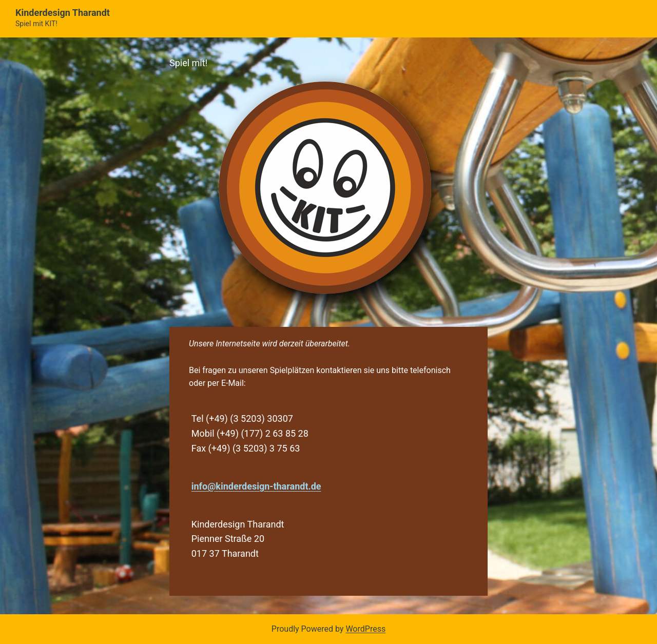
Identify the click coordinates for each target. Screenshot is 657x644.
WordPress (365, 629)
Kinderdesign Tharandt (63, 13)
